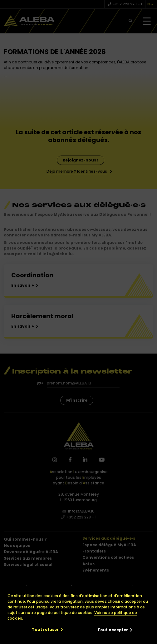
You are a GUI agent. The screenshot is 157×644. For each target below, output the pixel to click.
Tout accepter (113, 630)
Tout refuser (45, 629)
